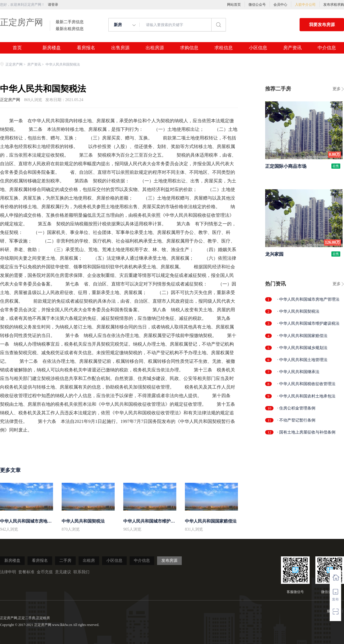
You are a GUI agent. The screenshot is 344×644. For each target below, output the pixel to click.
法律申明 (8, 572)
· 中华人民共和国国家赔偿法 (302, 336)
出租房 (89, 561)
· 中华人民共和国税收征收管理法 (306, 384)
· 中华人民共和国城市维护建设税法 (308, 323)
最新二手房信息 (70, 22)
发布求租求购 (334, 5)
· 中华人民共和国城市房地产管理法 (308, 299)
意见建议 (63, 572)
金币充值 (45, 572)
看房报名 (86, 48)
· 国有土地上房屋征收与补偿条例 (306, 432)
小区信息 (258, 48)
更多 (337, 89)
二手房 (65, 561)
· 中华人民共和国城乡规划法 (302, 348)
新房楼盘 (52, 48)
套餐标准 (26, 572)
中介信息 (327, 48)
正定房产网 (21, 22)
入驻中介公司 (305, 5)
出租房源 (155, 48)
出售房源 (120, 48)
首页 (17, 48)
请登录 (53, 5)
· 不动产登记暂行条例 (296, 420)
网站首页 (234, 5)
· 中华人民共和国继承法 (298, 372)
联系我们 (81, 572)
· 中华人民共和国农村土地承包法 (306, 396)
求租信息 (224, 48)
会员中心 (280, 5)
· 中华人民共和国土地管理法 (302, 360)
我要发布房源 (322, 25)
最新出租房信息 (70, 29)
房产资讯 (292, 48)
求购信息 (189, 48)
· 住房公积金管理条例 (296, 408)
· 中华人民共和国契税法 (298, 311)
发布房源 (169, 561)
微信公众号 (257, 5)
